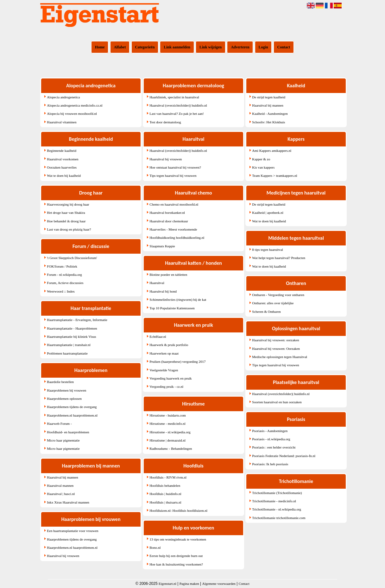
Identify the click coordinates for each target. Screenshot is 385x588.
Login (263, 47)
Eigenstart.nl (167, 584)
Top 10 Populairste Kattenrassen (172, 308)
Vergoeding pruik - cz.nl (166, 387)
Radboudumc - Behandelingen (171, 449)
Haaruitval (157, 283)
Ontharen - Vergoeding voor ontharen (278, 295)
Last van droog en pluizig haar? (69, 229)
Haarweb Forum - (59, 424)
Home (100, 47)
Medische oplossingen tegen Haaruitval (280, 357)
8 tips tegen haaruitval (267, 250)
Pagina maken (189, 584)
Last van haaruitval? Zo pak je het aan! (177, 114)
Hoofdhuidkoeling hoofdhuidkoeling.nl (177, 238)
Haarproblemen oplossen (64, 399)
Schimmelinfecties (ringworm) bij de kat (178, 300)
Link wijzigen (211, 47)
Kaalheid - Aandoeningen (270, 114)
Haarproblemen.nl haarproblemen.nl (72, 415)
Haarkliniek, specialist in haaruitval (174, 97)
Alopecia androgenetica (63, 97)
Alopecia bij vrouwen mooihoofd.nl (72, 114)
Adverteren (240, 47)
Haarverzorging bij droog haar (68, 204)
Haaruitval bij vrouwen (63, 556)
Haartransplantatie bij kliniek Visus (71, 337)
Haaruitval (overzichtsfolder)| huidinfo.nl (178, 105)
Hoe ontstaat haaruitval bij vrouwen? (175, 167)
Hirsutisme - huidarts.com (168, 415)
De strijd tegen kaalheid (269, 97)
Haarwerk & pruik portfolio (169, 345)
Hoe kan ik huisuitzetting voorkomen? (176, 564)
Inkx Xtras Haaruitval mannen (68, 502)
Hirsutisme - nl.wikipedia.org (170, 432)
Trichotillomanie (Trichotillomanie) (277, 493)
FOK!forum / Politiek (62, 266)
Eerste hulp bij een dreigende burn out (176, 556)
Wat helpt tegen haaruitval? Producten (279, 258)
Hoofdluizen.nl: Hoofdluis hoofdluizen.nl (178, 511)
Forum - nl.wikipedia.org (64, 275)
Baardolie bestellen (60, 382)
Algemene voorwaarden (219, 584)
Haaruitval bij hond (163, 291)
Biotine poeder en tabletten (168, 275)
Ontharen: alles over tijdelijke (273, 303)
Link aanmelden (177, 47)
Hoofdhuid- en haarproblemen (68, 432)
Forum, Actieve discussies (65, 283)
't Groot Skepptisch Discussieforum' (72, 258)
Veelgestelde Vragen (164, 370)
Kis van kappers (263, 167)
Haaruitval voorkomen (63, 159)
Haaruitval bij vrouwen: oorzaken (275, 340)
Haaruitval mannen (60, 486)
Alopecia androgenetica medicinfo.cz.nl (75, 105)
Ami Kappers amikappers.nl (272, 151)
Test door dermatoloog (165, 122)
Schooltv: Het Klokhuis (268, 122)
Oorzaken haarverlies (62, 167)
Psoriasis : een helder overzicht (274, 447)
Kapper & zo (261, 159)
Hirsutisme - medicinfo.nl (167, 424)
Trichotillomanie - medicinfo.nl (274, 501)
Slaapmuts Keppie (162, 246)
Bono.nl (155, 548)
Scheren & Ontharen (266, 312)
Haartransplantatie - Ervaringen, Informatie (77, 320)
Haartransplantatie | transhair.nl (69, 345)
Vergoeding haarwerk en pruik (170, 378)
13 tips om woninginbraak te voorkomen (178, 539)
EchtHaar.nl (158, 337)
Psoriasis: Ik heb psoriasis (270, 464)
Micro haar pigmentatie (63, 440)
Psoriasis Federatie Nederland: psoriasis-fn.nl (284, 456)
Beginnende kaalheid (62, 151)
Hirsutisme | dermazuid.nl (167, 440)
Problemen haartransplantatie (67, 353)
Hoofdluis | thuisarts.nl (165, 502)
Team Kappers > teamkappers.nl (275, 176)
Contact (284, 47)
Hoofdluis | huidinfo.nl (165, 494)
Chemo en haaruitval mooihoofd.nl (174, 204)
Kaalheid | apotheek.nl (268, 213)
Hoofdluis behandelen (165, 486)
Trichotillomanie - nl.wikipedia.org (277, 509)
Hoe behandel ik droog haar (66, 221)
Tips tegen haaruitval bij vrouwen (173, 176)
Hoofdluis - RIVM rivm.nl (168, 477)
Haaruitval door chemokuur (169, 221)
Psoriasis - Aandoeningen (270, 431)
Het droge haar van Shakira (66, 213)
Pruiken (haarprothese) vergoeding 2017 (177, 362)
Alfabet (120, 47)
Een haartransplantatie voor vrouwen (73, 531)
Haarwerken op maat (164, 353)
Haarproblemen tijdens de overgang (72, 407)
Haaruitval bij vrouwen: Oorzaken (276, 349)
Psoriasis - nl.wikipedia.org (271, 439)
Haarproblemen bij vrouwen (66, 390)
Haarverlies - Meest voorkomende (173, 229)
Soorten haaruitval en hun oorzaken (277, 402)
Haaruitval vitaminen (62, 122)
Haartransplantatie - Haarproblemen (72, 328)
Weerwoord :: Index (61, 291)
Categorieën (145, 47)
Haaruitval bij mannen (62, 477)
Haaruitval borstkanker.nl (167, 213)
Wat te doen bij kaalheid (64, 176)
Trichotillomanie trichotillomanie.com (279, 518)
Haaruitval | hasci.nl (61, 494)
